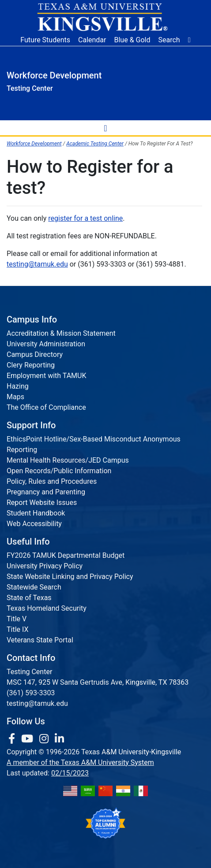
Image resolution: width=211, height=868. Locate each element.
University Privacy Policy (45, 566)
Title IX (18, 629)
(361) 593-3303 (31, 693)
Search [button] (169, 40)
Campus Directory (35, 354)
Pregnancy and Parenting (46, 492)
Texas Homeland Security (47, 608)
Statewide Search (34, 587)
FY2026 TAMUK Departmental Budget (66, 555)
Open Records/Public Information (59, 471)
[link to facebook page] (13, 739)
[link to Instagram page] (45, 739)
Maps (15, 397)
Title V (17, 619)
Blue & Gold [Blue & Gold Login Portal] (132, 40)
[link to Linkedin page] (59, 739)
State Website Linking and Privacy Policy (70, 577)
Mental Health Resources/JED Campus (68, 460)
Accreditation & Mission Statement (61, 333)
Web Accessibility (34, 524)
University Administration (46, 344)
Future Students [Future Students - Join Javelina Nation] (45, 40)
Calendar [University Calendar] (92, 40)
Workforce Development (34, 144)
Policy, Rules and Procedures (52, 481)
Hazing (18, 386)
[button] (189, 40)
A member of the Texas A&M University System (80, 762)
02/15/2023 (70, 773)
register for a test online (85, 218)
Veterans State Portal (40, 640)
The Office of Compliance (46, 407)
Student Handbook (36, 513)
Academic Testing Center (95, 144)
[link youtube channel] (28, 739)
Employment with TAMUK (47, 376)
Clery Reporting (31, 365)
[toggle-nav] (105, 128)
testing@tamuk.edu (37, 264)
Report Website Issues (42, 503)
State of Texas (29, 598)
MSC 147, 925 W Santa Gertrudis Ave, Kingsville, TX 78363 (98, 682)
